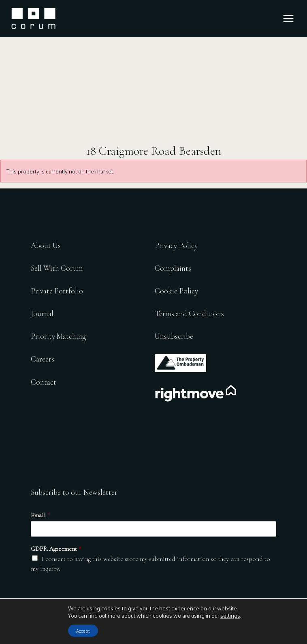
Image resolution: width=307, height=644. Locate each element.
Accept (83, 631)
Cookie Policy (176, 291)
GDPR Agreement (56, 549)
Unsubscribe (174, 336)
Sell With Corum (57, 268)
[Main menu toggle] (288, 19)
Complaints (173, 268)
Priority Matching (58, 336)
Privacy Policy (176, 245)
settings (230, 616)
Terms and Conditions (189, 313)
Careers (43, 359)
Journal (42, 313)
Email (41, 515)
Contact (44, 382)
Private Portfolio (57, 291)
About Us (46, 245)
